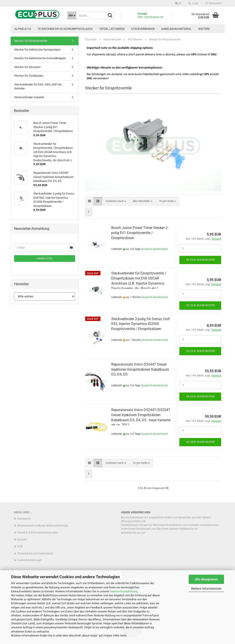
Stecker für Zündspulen (29, 76)
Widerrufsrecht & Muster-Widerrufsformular (43, 526)
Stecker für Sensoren (27, 67)
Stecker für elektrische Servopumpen (37, 50)
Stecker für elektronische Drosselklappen (40, 58)
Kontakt (22, 540)
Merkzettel (213, 3)
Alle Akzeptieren (206, 579)
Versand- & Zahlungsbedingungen (37, 533)
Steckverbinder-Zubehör (29, 97)
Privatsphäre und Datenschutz (35, 553)
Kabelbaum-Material (176, 29)
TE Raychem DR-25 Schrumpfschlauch (65, 29)
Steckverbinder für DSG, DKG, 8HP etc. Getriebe (38, 87)
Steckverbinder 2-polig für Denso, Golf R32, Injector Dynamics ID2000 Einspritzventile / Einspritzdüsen (141, 324)
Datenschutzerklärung (124, 591)
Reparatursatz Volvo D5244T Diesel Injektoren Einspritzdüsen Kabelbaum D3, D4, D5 (140, 369)
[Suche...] (72, 15)
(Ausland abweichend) (154, 249)
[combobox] (116, 201)
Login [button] (193, 3)
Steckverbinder (143, 29)
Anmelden (45, 259)
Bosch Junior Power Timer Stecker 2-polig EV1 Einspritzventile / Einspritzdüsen (140, 233)
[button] (178, 3)
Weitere (204, 29)
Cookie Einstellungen (30, 560)
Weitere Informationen (206, 589)
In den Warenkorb (200, 260)
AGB (20, 546)
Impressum (24, 519)
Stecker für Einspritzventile (31, 41)
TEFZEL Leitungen (112, 29)
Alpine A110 (23, 29)
